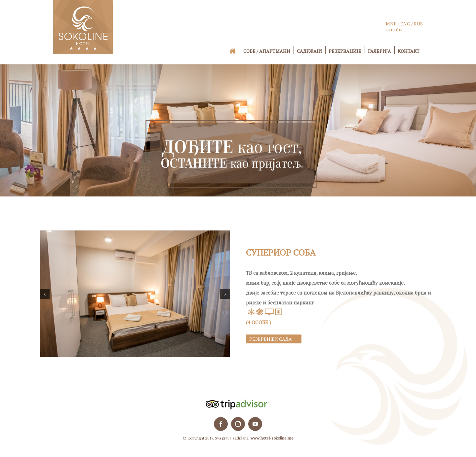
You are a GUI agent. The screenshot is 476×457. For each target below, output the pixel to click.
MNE (391, 24)
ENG (405, 24)
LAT (389, 30)
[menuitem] (237, 51)
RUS (418, 24)
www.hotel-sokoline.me (272, 438)
